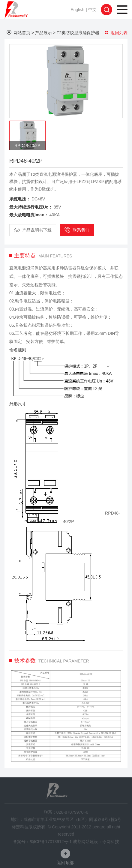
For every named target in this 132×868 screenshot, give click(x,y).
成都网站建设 (85, 842)
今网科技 (111, 842)
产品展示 (43, 33)
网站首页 (22, 33)
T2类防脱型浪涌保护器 (78, 33)
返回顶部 (65, 862)
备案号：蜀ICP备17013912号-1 (42, 842)
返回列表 (116, 33)
